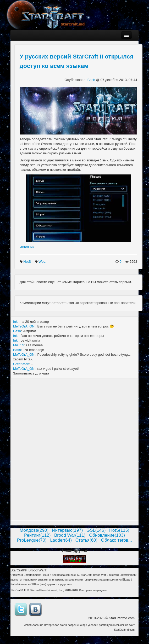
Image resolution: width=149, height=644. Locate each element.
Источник (27, 247)
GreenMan (21, 364)
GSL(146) (96, 530)
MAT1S (19, 345)
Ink (16, 322)
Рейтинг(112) (37, 535)
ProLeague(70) (32, 540)
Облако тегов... (117, 540)
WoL (42, 262)
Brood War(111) (70, 535)
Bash (92, 80)
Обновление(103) (107, 535)
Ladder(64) (61, 540)
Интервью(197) (68, 530)
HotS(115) (119, 530)
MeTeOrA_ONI (24, 326)
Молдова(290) (34, 530)
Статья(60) (87, 540)
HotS (28, 262)
